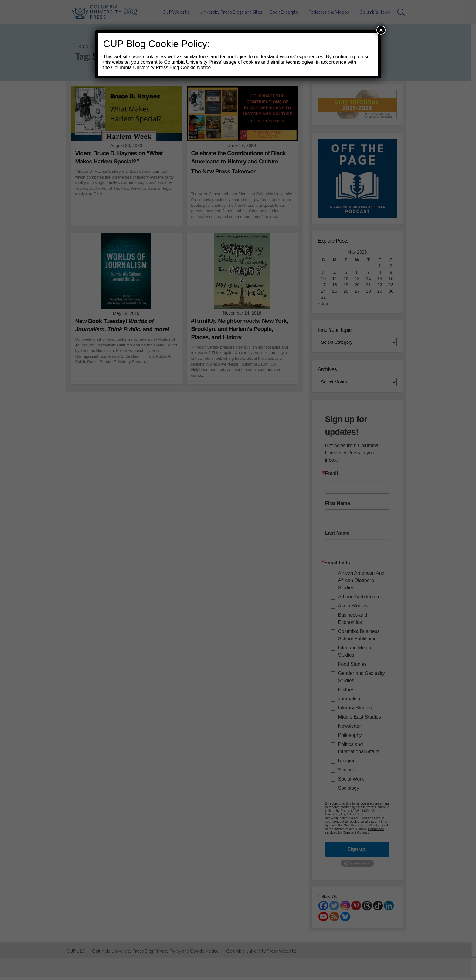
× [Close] (381, 30)
